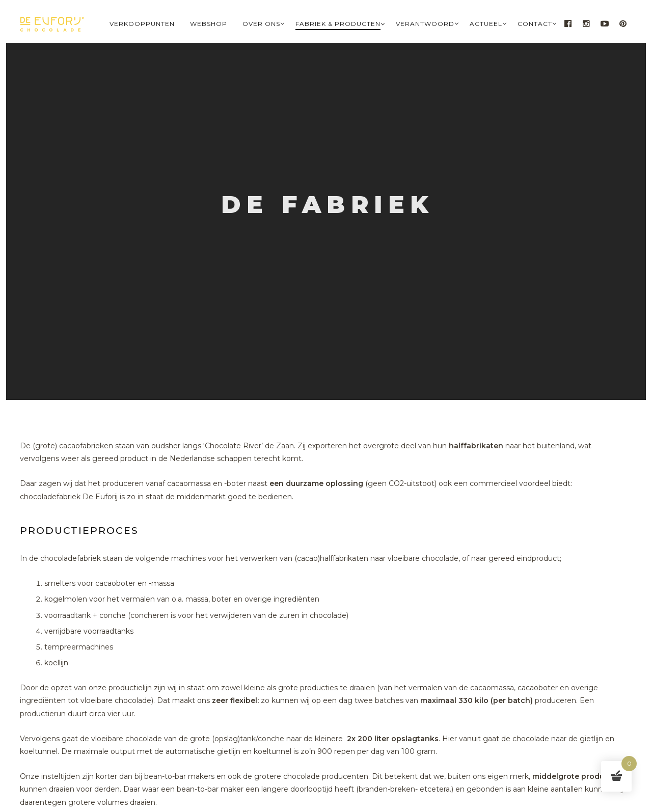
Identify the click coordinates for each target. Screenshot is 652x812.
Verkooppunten (142, 24)
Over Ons (261, 24)
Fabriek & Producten (338, 24)
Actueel (486, 24)
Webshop (209, 24)
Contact (535, 24)
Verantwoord (425, 24)
